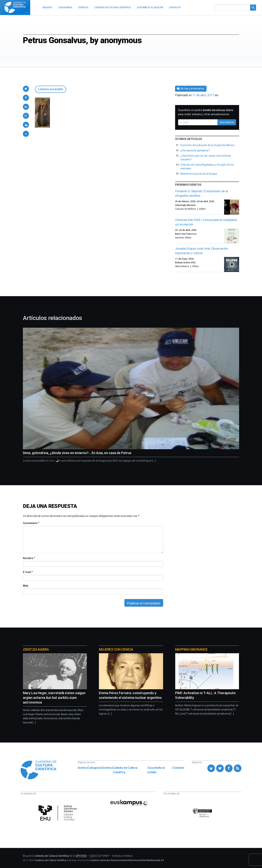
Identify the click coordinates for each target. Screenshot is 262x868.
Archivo (83, 768)
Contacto (178, 768)
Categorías (95, 768)
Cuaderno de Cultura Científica (50, 860)
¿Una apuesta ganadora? (195, 150)
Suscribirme (227, 122)
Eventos (108, 768)
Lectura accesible (51, 89)
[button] (26, 89)
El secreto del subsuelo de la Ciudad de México (207, 145)
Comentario (31, 523)
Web (26, 586)
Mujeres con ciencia (116, 649)
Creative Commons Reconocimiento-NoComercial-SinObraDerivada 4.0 (127, 860)
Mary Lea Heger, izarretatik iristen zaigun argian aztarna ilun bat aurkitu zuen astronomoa (54, 698)
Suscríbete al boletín (156, 770)
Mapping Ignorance (191, 649)
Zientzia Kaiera (36, 649)
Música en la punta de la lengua (199, 174)
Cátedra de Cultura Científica (125, 770)
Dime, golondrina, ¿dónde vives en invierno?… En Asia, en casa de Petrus (77, 453)
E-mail (28, 572)
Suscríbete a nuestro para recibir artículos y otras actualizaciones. (206, 112)
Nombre (29, 558)
